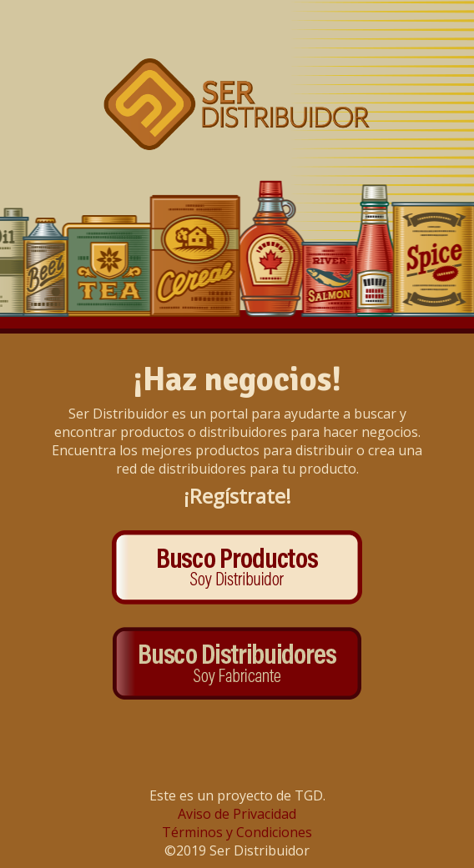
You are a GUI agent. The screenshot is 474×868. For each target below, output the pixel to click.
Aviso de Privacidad (237, 814)
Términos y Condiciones (237, 832)
